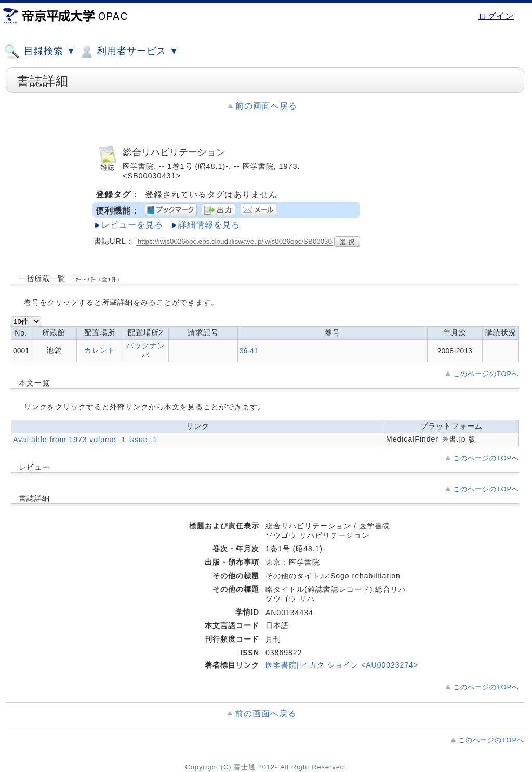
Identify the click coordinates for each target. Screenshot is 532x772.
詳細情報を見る (209, 225)
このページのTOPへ (486, 374)
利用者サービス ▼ (129, 51)
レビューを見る (132, 225)
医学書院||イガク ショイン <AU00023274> (342, 665)
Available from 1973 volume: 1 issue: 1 (85, 440)
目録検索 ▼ (40, 51)
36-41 (249, 351)
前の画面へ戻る (266, 106)
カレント (100, 350)
